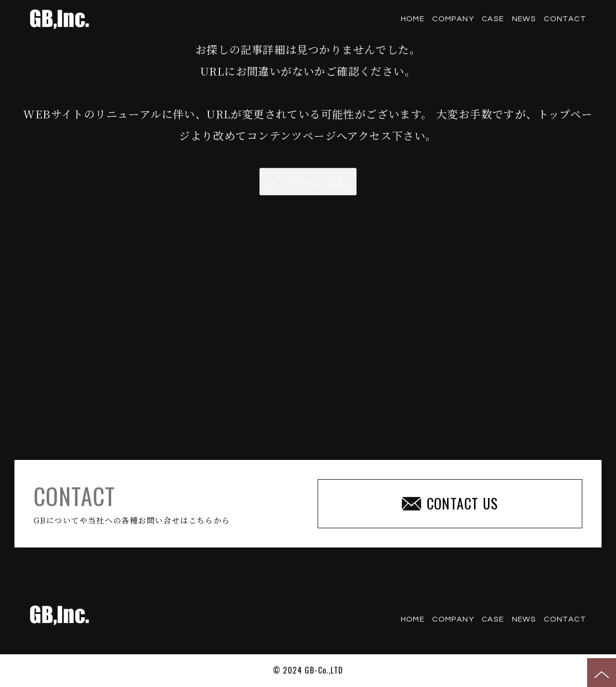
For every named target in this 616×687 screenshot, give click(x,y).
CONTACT (565, 19)
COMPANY (453, 19)
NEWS (524, 19)
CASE (493, 19)
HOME (413, 19)
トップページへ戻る (308, 182)
